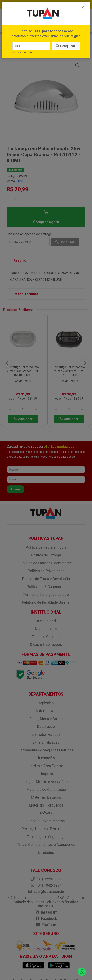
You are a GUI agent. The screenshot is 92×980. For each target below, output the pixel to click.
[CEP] (31, 46)
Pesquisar (66, 46)
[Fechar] (83, 7)
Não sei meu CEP (22, 52)
